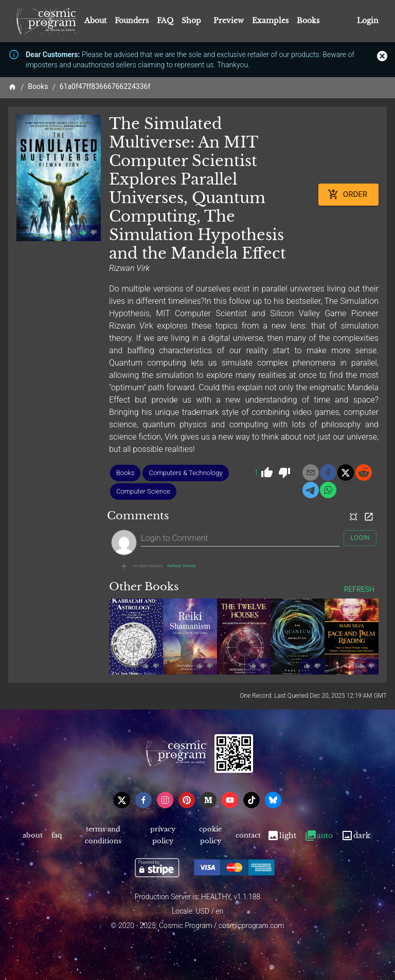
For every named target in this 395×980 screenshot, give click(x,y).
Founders (132, 21)
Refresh (359, 589)
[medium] (208, 800)
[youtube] (230, 800)
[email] (311, 473)
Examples (270, 21)
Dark (356, 836)
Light (282, 836)
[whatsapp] (328, 490)
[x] (346, 473)
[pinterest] (187, 800)
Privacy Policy (162, 836)
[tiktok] (252, 800)
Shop (191, 21)
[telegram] (311, 490)
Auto (319, 836)
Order (348, 194)
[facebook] (328, 473)
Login (368, 21)
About (95, 21)
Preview (229, 21)
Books (308, 21)
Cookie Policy (211, 836)
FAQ (165, 21)
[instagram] (165, 800)
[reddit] (364, 473)
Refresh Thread (182, 566)
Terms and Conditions (103, 836)
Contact (248, 836)
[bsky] (273, 800)
